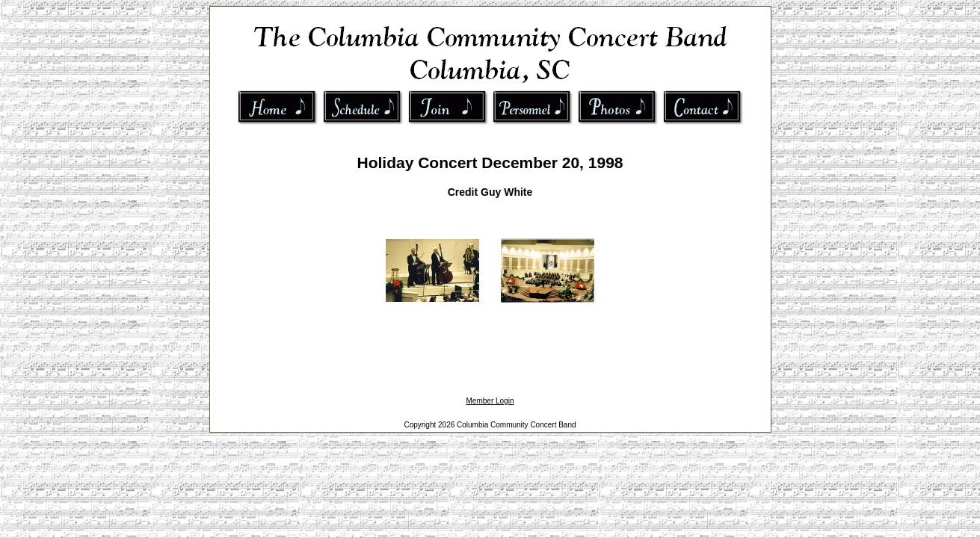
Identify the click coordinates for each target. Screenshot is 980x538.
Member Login (490, 401)
